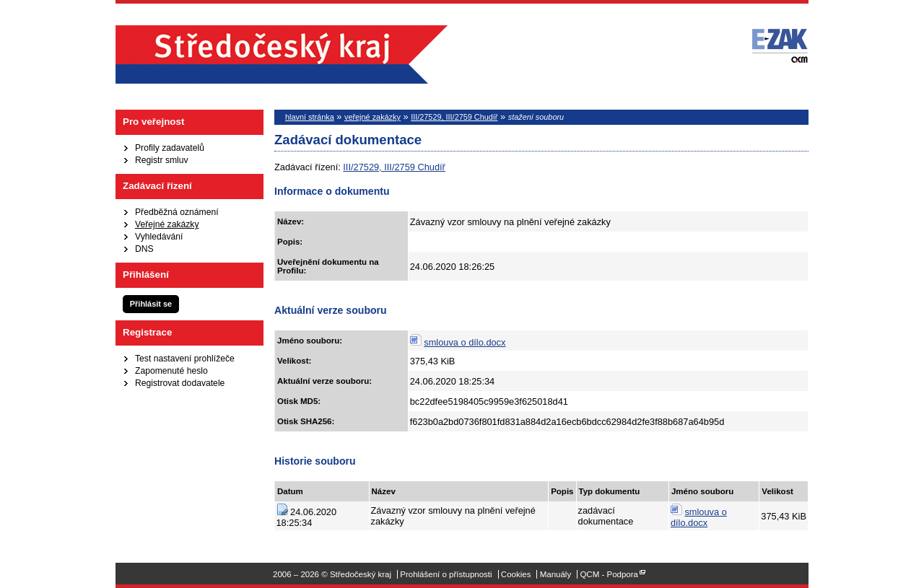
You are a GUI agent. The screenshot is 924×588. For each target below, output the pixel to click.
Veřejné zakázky (167, 224)
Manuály (556, 574)
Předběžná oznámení (177, 212)
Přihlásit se (151, 304)
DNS (144, 249)
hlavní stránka (310, 117)
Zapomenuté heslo (171, 371)
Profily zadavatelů (170, 148)
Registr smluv (162, 160)
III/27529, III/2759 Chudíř (454, 117)
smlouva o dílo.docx (465, 342)
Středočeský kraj (282, 54)
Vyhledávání (159, 237)
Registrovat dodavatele (180, 383)
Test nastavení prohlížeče (185, 359)
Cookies (516, 574)
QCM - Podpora (609, 574)
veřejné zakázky (372, 117)
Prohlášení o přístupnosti (446, 574)
